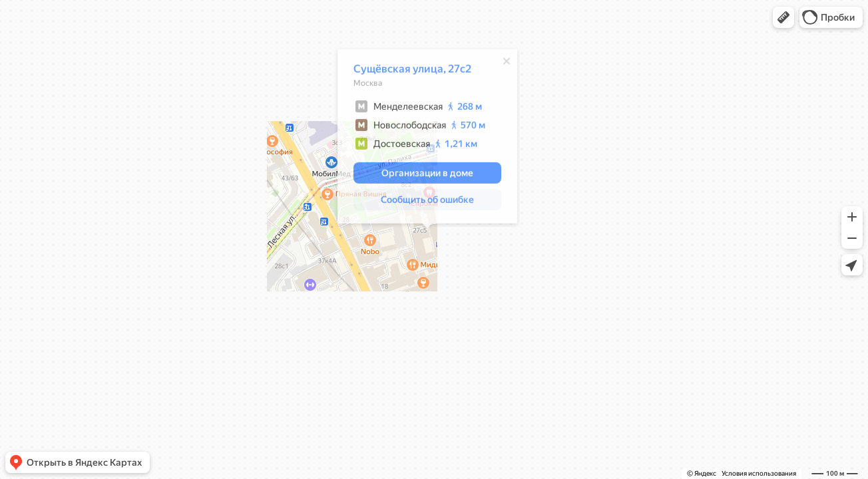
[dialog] (427, 138)
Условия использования (759, 473)
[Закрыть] (507, 63)
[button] (783, 17)
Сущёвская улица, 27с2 (412, 71)
